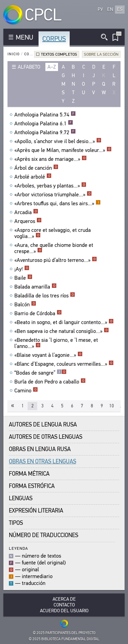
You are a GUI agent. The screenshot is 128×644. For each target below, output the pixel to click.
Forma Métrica (29, 474)
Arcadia (26, 212)
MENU (24, 37)
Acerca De (64, 599)
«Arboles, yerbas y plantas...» (50, 186)
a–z (52, 67)
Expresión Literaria (36, 511)
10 (112, 406)
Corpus (54, 39)
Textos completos (59, 54)
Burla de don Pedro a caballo (50, 382)
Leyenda (18, 548)
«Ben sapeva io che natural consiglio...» (62, 331)
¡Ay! (22, 269)
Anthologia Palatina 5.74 (45, 115)
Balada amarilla (35, 287)
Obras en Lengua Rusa (40, 449)
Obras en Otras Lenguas (42, 461)
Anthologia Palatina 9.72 (45, 132)
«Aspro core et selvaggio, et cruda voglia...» (53, 233)
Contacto (64, 605)
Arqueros (28, 221)
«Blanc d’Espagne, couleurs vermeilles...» (64, 364)
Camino (26, 391)
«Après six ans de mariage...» (51, 159)
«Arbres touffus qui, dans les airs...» (58, 204)
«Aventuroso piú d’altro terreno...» (56, 260)
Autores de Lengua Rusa (43, 425)
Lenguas (21, 498)
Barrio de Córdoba (38, 313)
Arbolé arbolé (33, 177)
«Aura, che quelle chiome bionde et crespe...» (54, 248)
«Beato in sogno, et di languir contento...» (64, 322)
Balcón (25, 305)
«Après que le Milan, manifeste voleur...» (63, 150)
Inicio (14, 54)
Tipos (16, 523)
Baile (23, 278)
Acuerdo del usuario (64, 611)
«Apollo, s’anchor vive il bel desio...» (58, 141)
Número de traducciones (44, 535)
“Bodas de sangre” (40, 373)
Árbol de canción (36, 168)
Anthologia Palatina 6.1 (44, 124)
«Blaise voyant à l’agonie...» (48, 355)
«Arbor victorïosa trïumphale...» (53, 195)
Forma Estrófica (32, 486)
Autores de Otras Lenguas (46, 437)
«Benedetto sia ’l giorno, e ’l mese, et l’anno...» (56, 343)
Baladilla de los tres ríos (45, 296)
